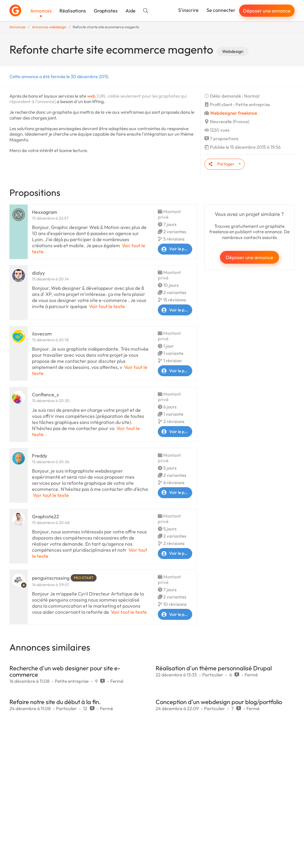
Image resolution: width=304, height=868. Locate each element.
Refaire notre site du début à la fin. (55, 702)
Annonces (41, 11)
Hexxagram (45, 212)
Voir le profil (175, 249)
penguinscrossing (51, 578)
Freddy (40, 456)
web (91, 96)
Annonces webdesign (49, 27)
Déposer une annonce (267, 11)
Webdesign (233, 51)
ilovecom (42, 334)
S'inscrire (188, 10)
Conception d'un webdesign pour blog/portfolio (219, 702)
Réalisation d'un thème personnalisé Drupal (214, 668)
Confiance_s (45, 394)
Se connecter (221, 10)
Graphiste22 (46, 516)
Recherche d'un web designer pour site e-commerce (65, 671)
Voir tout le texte (107, 306)
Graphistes (106, 11)
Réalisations (73, 11)
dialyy (38, 273)
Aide (131, 11)
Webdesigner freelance (233, 113)
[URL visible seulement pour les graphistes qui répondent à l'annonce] (98, 99)
